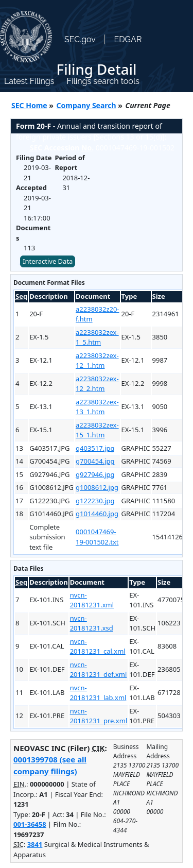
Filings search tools (103, 81)
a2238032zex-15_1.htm (97, 430)
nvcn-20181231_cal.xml (98, 646)
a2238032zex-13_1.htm (97, 407)
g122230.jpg (95, 501)
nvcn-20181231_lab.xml (98, 693)
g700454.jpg (95, 461)
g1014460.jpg (97, 514)
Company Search (86, 105)
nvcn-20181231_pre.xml (99, 716)
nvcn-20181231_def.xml (99, 670)
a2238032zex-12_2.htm (97, 384)
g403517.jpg (95, 448)
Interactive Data (48, 261)
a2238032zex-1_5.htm (97, 337)
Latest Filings (29, 81)
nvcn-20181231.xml (92, 600)
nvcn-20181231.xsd (92, 623)
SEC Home (29, 105)
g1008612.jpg (97, 487)
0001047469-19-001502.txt (97, 537)
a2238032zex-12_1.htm (97, 361)
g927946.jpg (95, 474)
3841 (35, 844)
